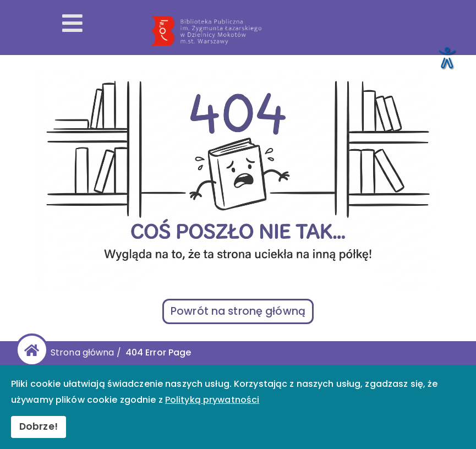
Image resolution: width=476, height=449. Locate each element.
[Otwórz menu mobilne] (72, 24)
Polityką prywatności (212, 400)
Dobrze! (39, 426)
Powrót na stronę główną (238, 311)
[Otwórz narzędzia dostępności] (446, 57)
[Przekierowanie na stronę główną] (309, 31)
